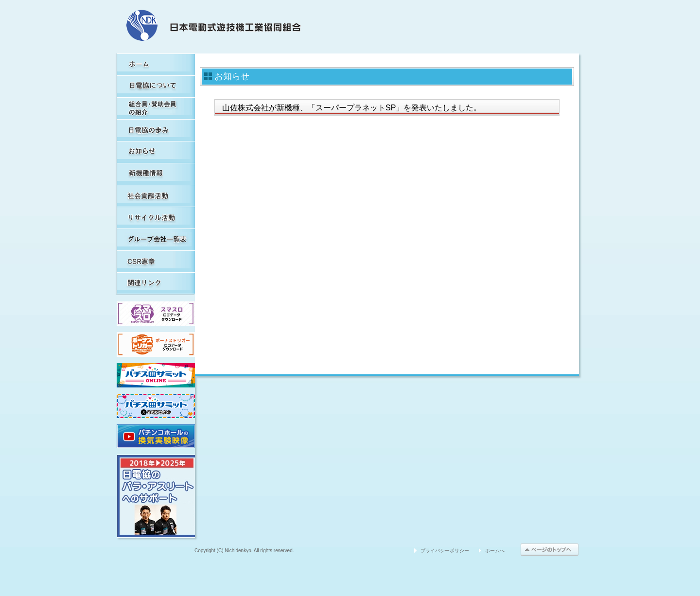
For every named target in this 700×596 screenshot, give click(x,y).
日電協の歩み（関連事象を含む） (156, 130)
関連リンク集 (156, 283)
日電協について (156, 86)
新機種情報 (156, 174)
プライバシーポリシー (445, 551)
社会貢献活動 (156, 196)
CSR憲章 (156, 261)
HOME (156, 64)
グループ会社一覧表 (156, 239)
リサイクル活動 (156, 218)
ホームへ (495, 551)
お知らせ (156, 152)
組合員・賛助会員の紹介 (156, 108)
